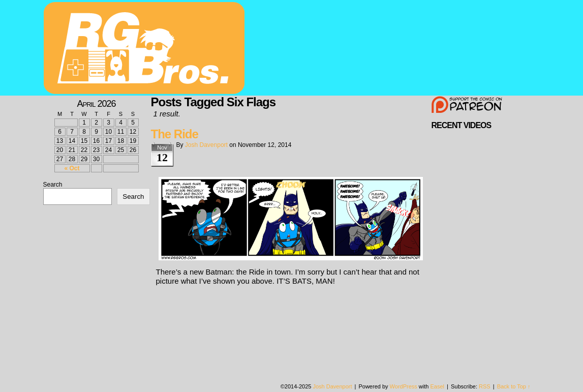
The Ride (175, 134)
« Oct (72, 168)
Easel (438, 386)
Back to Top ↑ (514, 386)
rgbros (146, 49)
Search (53, 185)
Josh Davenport (206, 145)
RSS (485, 386)
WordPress (404, 386)
